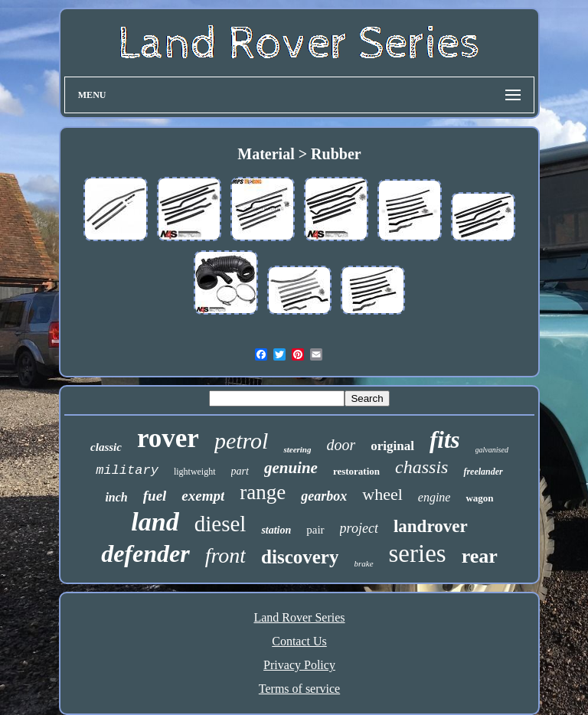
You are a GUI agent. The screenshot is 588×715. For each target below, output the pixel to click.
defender (145, 553)
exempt (203, 496)
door (341, 445)
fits (445, 440)
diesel (220, 524)
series (418, 553)
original (392, 446)
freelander (483, 472)
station (276, 530)
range (263, 492)
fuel (155, 496)
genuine (291, 468)
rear (480, 556)
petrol (242, 441)
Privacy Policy (299, 665)
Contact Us (299, 641)
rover (168, 438)
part (240, 471)
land (155, 522)
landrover (431, 526)
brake (363, 563)
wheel (382, 494)
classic (106, 447)
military (127, 470)
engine (434, 497)
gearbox (324, 496)
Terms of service (299, 689)
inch (116, 497)
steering (297, 449)
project (359, 528)
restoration (356, 471)
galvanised (492, 450)
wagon (479, 498)
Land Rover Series (299, 617)
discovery (300, 557)
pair (315, 530)
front (225, 555)
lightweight (195, 472)
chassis (421, 467)
